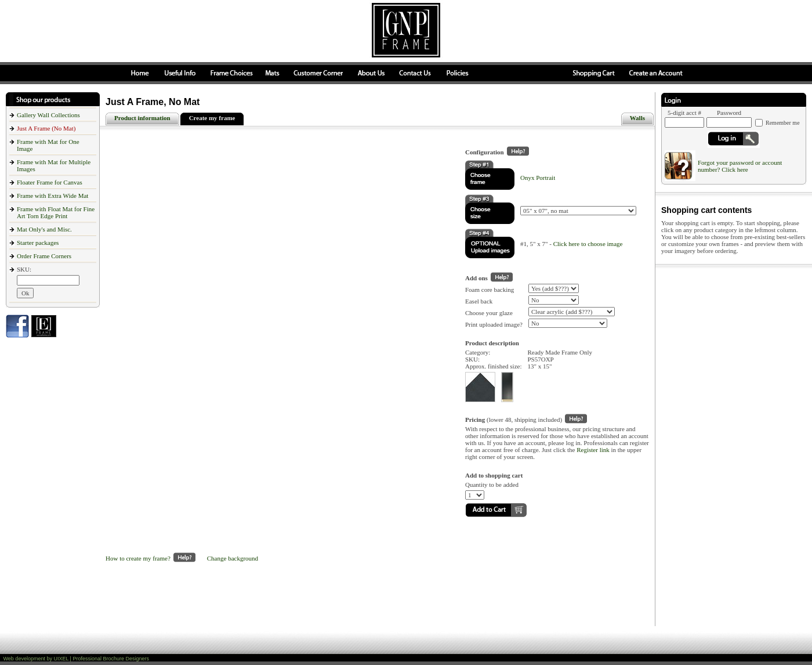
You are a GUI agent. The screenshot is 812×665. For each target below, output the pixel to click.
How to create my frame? (151, 558)
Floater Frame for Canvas (50, 182)
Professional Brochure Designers (111, 659)
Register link (593, 450)
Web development (24, 659)
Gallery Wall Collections (48, 115)
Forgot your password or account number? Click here (740, 166)
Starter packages (38, 243)
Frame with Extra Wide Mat (52, 196)
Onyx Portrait (538, 178)
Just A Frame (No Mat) (46, 128)
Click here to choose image (588, 244)
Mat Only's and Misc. (44, 229)
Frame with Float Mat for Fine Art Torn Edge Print (56, 212)
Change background (233, 558)
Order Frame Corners (44, 256)
